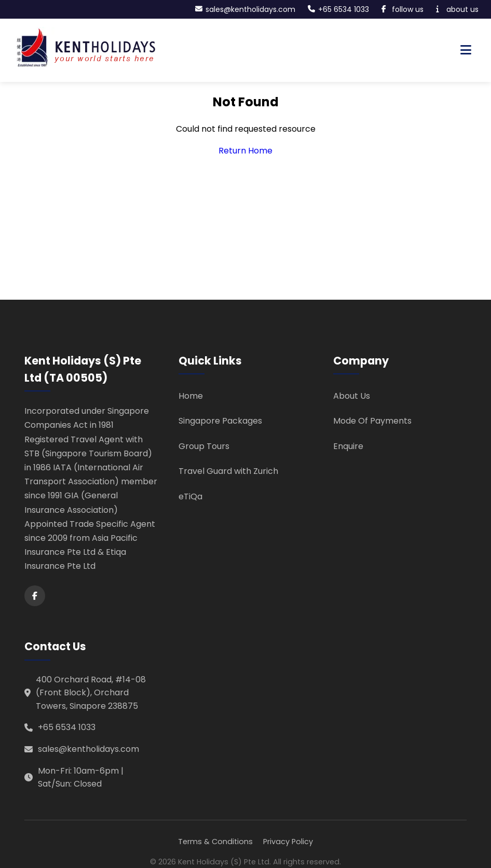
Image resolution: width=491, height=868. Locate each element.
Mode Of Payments (372, 421)
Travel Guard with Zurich (228, 471)
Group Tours (204, 446)
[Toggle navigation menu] (466, 50)
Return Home (245, 151)
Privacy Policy (288, 842)
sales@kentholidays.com (88, 749)
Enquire (348, 446)
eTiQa (190, 496)
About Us (352, 396)
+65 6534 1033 (67, 727)
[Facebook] (35, 596)
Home (191, 396)
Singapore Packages (220, 421)
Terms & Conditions (215, 842)
